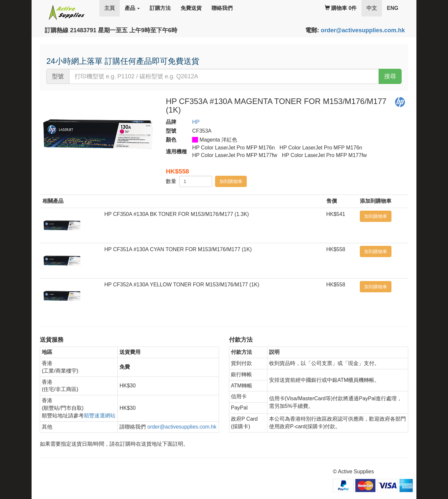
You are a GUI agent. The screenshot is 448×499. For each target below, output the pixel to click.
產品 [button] (132, 8)
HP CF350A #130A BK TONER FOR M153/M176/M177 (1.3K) (176, 214)
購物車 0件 (341, 8)
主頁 (110, 8)
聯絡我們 (222, 8)
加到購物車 (231, 181)
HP (196, 122)
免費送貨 (191, 8)
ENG (393, 8)
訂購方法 (160, 8)
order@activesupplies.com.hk (363, 30)
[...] (224, 76)
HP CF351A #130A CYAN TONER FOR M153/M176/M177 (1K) (178, 249)
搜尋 (390, 76)
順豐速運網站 (100, 416)
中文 (374, 8)
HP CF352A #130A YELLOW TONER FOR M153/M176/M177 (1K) (182, 285)
